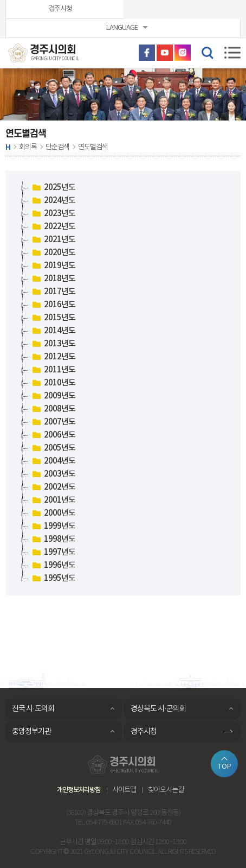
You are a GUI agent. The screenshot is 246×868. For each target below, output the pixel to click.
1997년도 (53, 553)
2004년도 (53, 461)
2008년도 (53, 409)
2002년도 (53, 487)
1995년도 (53, 579)
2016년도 (53, 305)
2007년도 (53, 422)
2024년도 (53, 201)
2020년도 (53, 253)
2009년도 (53, 396)
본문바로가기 (0, 0)
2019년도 (53, 266)
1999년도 (53, 527)
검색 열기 (207, 52)
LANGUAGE (122, 28)
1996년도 (53, 566)
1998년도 (53, 540)
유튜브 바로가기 (165, 53)
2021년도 (53, 240)
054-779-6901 (104, 823)
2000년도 (53, 514)
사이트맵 (124, 790)
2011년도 (53, 370)
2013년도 (53, 344)
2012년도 (53, 357)
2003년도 (53, 474)
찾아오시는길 (166, 790)
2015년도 (53, 318)
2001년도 (53, 500)
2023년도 (53, 214)
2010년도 (53, 383)
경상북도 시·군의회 (158, 709)
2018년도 (53, 279)
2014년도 (53, 331)
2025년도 (53, 188)
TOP (225, 766)
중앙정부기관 (31, 732)
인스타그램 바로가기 (183, 53)
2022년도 (53, 227)
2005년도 (53, 448)
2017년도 (53, 292)
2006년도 (53, 435)
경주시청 (60, 9)
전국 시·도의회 (33, 709)
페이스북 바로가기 (147, 53)
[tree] (123, 383)
